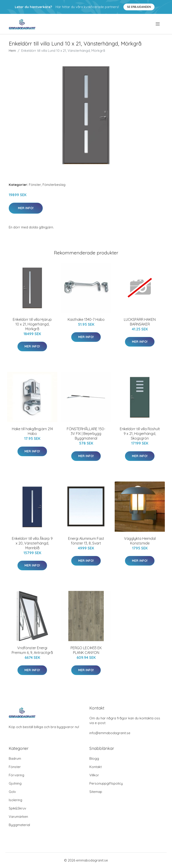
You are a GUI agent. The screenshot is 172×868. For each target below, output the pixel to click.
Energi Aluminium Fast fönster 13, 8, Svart (86, 541)
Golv (12, 792)
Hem (12, 51)
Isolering (15, 800)
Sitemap (96, 792)
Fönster (35, 185)
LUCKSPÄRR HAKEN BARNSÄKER (140, 322)
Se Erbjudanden (139, 7)
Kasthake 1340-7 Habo (86, 319)
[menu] (158, 24)
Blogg (94, 758)
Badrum (15, 758)
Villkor (94, 775)
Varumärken (18, 817)
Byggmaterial (19, 825)
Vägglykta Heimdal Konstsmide (140, 541)
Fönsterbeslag (54, 185)
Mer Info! (26, 208)
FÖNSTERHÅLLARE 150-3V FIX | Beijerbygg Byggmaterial (86, 434)
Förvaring (16, 775)
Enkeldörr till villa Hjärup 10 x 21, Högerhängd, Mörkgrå (32, 324)
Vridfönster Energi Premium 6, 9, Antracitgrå (32, 650)
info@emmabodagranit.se (110, 733)
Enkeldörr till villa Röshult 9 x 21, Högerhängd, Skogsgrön (140, 434)
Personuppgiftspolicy (106, 783)
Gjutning (15, 783)
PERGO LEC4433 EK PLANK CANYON (86, 650)
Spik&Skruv (17, 808)
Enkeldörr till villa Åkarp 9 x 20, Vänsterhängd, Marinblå (32, 543)
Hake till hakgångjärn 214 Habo (32, 431)
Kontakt (96, 767)
